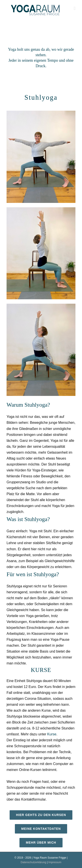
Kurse (52, 734)
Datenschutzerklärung (34, 862)
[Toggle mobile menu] (75, 8)
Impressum (55, 862)
